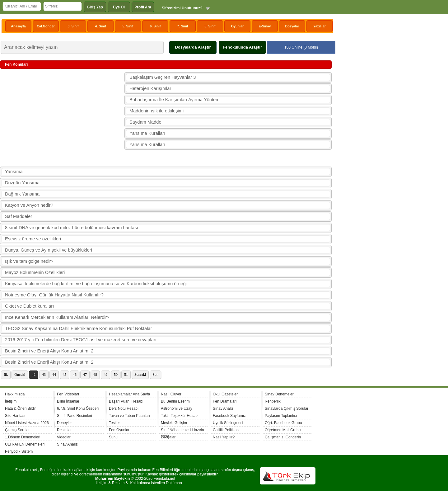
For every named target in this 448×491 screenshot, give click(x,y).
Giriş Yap (95, 7)
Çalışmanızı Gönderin (283, 437)
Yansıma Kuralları (147, 133)
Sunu (113, 437)
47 (85, 375)
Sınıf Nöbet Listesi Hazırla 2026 (182, 431)
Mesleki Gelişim (174, 423)
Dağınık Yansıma (22, 194)
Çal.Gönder (46, 26)
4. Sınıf (101, 26)
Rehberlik (273, 401)
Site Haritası (15, 416)
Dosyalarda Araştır (193, 47)
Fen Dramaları (225, 401)
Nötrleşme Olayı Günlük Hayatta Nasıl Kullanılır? (54, 295)
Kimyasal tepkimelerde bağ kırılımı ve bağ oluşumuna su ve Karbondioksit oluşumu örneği (96, 284)
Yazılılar (320, 26)
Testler (114, 423)
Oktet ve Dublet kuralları (29, 306)
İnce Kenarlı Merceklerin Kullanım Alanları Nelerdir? (57, 317)
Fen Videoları (68, 394)
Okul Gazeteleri (226, 394)
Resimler (64, 430)
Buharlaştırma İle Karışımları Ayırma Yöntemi (175, 100)
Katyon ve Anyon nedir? (29, 205)
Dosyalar (292, 26)
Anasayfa (18, 26)
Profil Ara (143, 7)
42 (34, 375)
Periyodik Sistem (19, 451)
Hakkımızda (15, 394)
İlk (6, 375)
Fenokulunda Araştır (242, 47)
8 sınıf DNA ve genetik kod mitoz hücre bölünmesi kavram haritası (72, 228)
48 (95, 375)
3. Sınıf (73, 26)
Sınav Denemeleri (280, 394)
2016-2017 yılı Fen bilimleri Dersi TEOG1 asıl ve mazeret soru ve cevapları (81, 340)
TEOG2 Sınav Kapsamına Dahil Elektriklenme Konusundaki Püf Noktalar (79, 328)
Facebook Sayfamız (229, 416)
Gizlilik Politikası (226, 430)
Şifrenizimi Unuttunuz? (182, 8)
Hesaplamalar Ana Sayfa (129, 394)
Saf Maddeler (19, 216)
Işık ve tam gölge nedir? (29, 261)
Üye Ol (119, 7)
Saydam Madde (145, 122)
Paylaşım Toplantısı (281, 416)
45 (64, 375)
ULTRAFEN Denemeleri (25, 444)
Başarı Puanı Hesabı (126, 401)
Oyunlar (237, 26)
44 (54, 375)
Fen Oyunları (120, 430)
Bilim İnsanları (69, 401)
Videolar (64, 437)
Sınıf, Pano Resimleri (75, 416)
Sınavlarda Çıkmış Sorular (287, 408)
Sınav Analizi (68, 444)
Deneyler (64, 423)
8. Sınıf (210, 26)
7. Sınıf (183, 26)
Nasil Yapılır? (224, 437)
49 (105, 375)
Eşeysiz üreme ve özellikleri (33, 239)
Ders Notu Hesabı (124, 408)
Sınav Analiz (223, 408)
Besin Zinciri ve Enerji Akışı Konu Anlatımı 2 (49, 351)
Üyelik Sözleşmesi (228, 423)
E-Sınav (265, 26)
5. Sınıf (128, 26)
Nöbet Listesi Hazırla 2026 (27, 423)
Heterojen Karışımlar (150, 88)
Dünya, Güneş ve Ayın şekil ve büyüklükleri (49, 250)
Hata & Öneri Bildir (20, 408)
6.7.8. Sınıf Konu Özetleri (78, 408)
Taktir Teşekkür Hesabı (180, 416)
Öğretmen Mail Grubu (283, 430)
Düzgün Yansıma (22, 183)
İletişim (11, 401)
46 (75, 375)
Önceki (20, 375)
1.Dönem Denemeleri (23, 437)
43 (44, 375)
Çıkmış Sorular (17, 430)
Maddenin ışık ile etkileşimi (156, 111)
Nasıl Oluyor (171, 394)
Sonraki (140, 375)
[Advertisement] (62, 118)
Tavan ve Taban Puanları (129, 416)
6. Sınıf (155, 26)
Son (155, 375)
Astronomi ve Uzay (177, 408)
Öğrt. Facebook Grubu (283, 423)
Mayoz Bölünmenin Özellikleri (35, 272)
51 (126, 375)
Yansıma (14, 172)
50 (116, 375)
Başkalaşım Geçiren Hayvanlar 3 (163, 77)
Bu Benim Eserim (175, 401)
